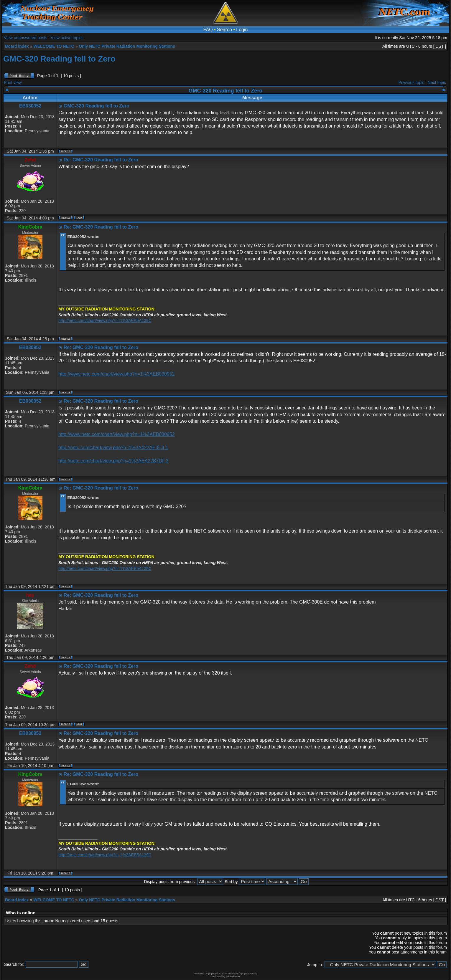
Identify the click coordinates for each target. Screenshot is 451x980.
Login (242, 30)
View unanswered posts (26, 38)
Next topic (437, 82)
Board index (17, 46)
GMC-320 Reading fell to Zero (59, 59)
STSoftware (233, 976)
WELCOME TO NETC (54, 46)
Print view (13, 82)
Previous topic (412, 82)
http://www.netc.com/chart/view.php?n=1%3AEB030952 (116, 374)
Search (224, 30)
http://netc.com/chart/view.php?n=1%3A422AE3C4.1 (113, 448)
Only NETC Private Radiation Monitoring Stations (127, 46)
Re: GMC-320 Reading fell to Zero (101, 160)
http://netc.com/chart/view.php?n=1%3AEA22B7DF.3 (113, 461)
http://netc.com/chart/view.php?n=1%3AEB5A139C (105, 320)
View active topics (67, 38)
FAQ (208, 30)
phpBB (212, 974)
